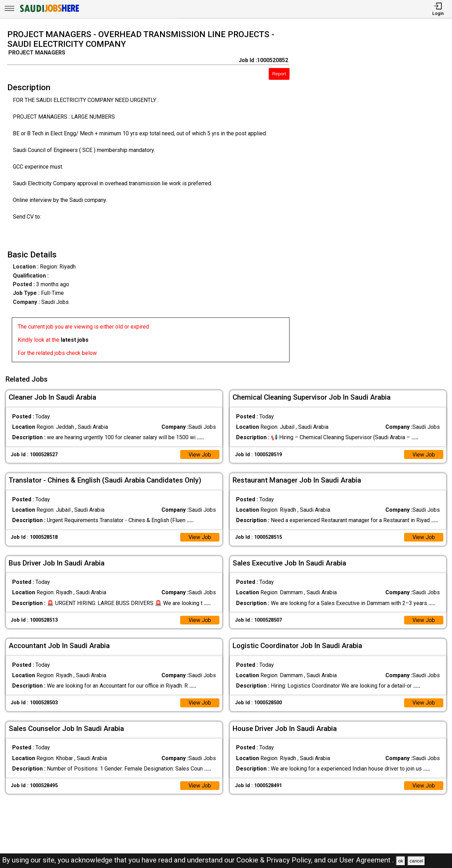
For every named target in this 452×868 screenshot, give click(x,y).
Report (279, 74)
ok (401, 861)
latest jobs (75, 340)
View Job (200, 453)
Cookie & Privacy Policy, (275, 860)
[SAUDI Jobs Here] (49, 12)
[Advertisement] (376, 198)
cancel (416, 861)
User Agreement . (367, 860)
